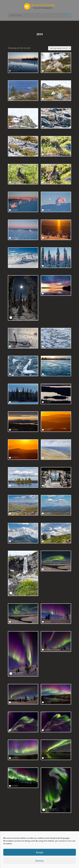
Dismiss (40, 861)
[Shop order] (60, 48)
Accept (40, 852)
